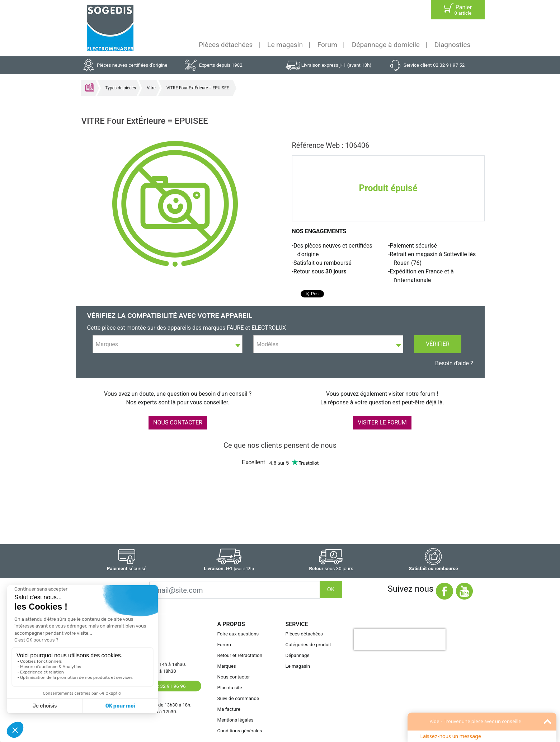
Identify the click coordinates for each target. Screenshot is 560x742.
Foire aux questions (238, 634)
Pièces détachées (226, 45)
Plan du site (230, 688)
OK (331, 589)
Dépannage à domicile (386, 45)
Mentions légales (236, 720)
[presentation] (400, 639)
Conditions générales (240, 731)
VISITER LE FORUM (382, 422)
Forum (327, 45)
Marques (227, 666)
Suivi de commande (238, 698)
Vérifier (438, 344)
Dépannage (298, 655)
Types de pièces (121, 88)
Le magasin (285, 45)
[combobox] (168, 344)
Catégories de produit (308, 645)
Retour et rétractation (240, 655)
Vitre (151, 88)
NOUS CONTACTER (178, 422)
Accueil (90, 87)
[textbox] (168, 344)
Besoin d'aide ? (454, 363)
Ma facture (229, 709)
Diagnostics (453, 45)
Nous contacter (234, 677)
